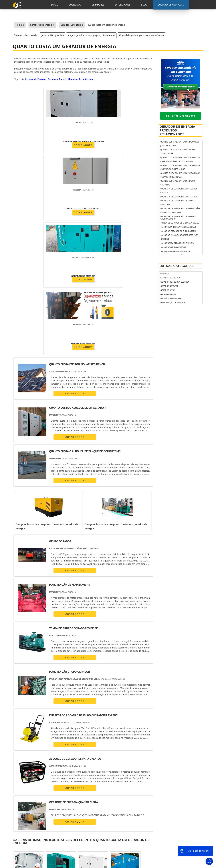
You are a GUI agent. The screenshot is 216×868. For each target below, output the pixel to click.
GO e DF (120, 762)
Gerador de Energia (170, 278)
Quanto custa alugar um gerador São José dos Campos (180, 144)
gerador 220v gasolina (53, 35)
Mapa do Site (181, 845)
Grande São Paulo (105, 790)
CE (109, 762)
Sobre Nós (180, 833)
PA (141, 762)
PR (66, 762)
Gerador (165, 274)
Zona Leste (86, 790)
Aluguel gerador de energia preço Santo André (91, 35)
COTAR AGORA (30, 145)
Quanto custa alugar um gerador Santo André (178, 152)
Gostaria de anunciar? (183, 821)
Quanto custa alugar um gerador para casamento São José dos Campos (180, 159)
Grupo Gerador (168, 219)
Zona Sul (71, 790)
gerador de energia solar (127, 834)
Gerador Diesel (168, 290)
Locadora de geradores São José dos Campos (179, 191)
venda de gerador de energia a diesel (180, 223)
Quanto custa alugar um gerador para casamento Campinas (180, 175)
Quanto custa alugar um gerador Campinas (178, 183)
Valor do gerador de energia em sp (179, 231)
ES (49, 762)
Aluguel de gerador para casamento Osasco (141, 35)
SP (57, 762)
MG (40, 762)
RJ (31, 762)
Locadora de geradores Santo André (179, 197)
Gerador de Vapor (169, 286)
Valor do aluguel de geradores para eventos (180, 237)
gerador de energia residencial (124, 828)
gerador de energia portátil (129, 822)
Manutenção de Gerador (173, 303)
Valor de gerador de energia (176, 251)
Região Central (22, 790)
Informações (181, 841)
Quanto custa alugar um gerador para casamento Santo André (180, 167)
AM (132, 762)
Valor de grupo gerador (173, 247)
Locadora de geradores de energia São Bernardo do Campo (180, 210)
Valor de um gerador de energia (177, 243)
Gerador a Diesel (57, 79)
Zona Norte (40, 790)
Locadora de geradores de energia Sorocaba (178, 203)
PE (92, 762)
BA (101, 762)
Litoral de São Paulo (128, 790)
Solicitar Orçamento (181, 116)
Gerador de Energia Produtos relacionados (177, 130)
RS (83, 762)
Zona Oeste (56, 790)
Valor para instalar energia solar (178, 227)
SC (75, 762)
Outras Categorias (176, 266)
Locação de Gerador (171, 298)
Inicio (178, 829)
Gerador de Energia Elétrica (175, 282)
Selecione (19, 762)
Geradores (180, 837)
